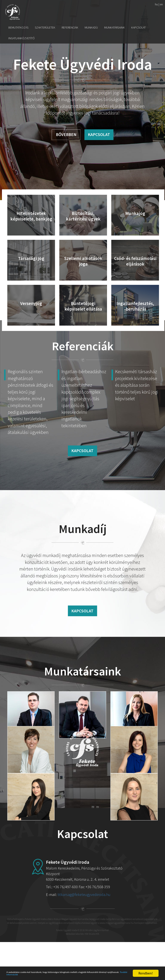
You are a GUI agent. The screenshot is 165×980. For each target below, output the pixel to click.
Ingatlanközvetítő (21, 38)
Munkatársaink (115, 27)
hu (156, 4)
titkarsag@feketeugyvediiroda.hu (84, 932)
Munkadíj (91, 27)
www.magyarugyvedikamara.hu (117, 961)
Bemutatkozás (18, 27)
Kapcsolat (138, 27)
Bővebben (66, 134)
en (161, 4)
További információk (72, 975)
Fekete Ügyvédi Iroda (13, 12)
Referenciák (70, 27)
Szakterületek (45, 27)
